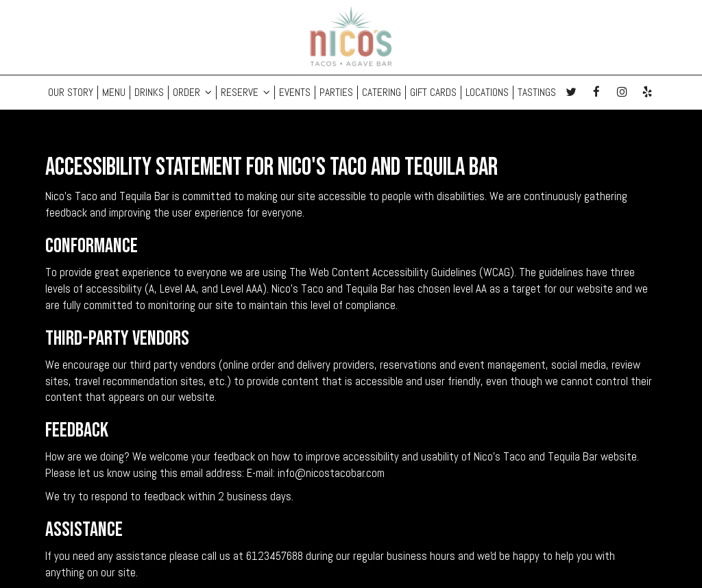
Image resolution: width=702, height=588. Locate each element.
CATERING (382, 93)
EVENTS (295, 93)
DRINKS (149, 93)
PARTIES (336, 93)
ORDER (192, 93)
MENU (114, 93)
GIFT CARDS (433, 93)
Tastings (537, 93)
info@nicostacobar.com (331, 473)
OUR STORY (71, 93)
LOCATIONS (487, 93)
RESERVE (245, 93)
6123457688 (275, 556)
